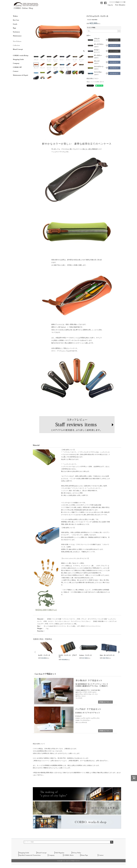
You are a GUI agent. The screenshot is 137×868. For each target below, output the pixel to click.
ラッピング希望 (92, 28)
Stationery (16, 32)
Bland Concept (18, 49)
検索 (112, 842)
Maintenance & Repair (21, 75)
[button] (35, 652)
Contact (16, 71)
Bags (14, 28)
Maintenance (17, 36)
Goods (15, 24)
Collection (16, 45)
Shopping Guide (18, 59)
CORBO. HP (17, 67)
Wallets (15, 16)
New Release (17, 41)
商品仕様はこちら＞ (93, 79)
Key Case (16, 20)
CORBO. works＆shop (21, 55)
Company (16, 63)
